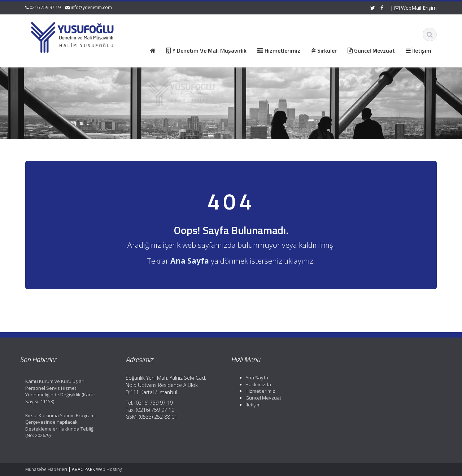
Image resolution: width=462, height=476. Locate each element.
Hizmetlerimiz (254, 391)
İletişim (247, 405)
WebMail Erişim (416, 8)
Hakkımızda (252, 384)
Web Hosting (109, 469)
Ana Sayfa (250, 378)
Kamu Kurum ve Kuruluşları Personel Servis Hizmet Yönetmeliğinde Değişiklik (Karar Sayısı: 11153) (54, 391)
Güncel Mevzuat (257, 398)
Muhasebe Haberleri (46, 469)
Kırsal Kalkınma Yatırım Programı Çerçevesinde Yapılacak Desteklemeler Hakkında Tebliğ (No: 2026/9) (54, 426)
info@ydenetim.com (91, 7)
